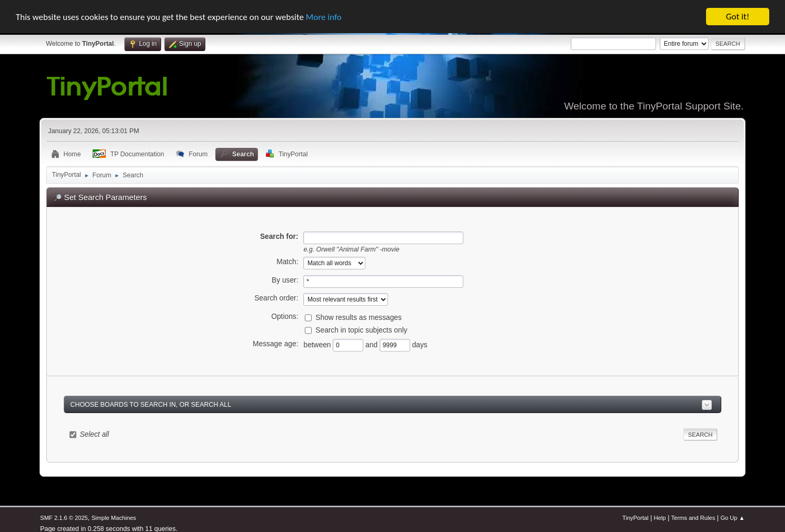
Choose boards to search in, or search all (151, 404)
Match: (287, 262)
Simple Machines (114, 518)
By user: (285, 280)
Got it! (738, 17)
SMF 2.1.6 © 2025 (64, 518)
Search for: (279, 236)
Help (660, 518)
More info (324, 17)
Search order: (276, 298)
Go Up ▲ (732, 518)
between (318, 345)
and (372, 345)
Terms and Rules (693, 518)
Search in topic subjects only (361, 330)
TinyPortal (635, 518)
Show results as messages (359, 318)
